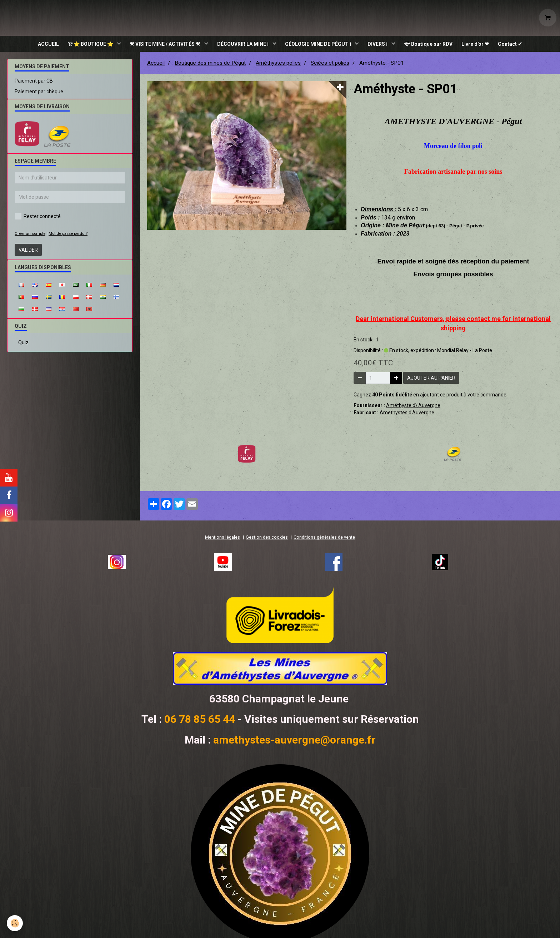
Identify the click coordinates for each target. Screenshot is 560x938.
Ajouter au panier (431, 380)
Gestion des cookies (267, 539)
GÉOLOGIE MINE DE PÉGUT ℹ (319, 45)
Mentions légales (222, 539)
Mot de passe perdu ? (68, 235)
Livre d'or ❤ (480, 45)
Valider (28, 252)
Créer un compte (30, 235)
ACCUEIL (42, 45)
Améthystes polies (278, 65)
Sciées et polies (330, 65)
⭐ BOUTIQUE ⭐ (86, 45)
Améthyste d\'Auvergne (413, 407)
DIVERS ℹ (380, 45)
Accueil (156, 65)
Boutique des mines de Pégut (210, 65)
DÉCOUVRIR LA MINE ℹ (242, 45)
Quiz (23, 344)
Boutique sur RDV (432, 45)
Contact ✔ (517, 45)
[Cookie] (15, 923)
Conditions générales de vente (324, 539)
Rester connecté (38, 218)
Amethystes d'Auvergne (407, 414)
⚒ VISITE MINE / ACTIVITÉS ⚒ (162, 45)
